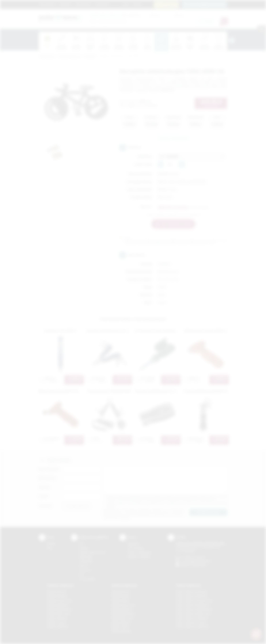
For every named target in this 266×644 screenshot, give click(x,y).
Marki (116, 4)
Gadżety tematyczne (70, 57)
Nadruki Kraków (120, 600)
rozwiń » (111, 506)
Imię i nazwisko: (49, 469)
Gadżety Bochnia (57, 592)
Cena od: (155, 15)
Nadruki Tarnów (120, 627)
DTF (82, 543)
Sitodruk (84, 548)
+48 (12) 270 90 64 (194, 557)
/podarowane (199, 565)
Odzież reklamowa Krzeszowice (194, 600)
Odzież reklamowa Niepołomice (194, 609)
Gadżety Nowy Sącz (59, 614)
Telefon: (44, 487)
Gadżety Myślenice (58, 605)
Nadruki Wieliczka (122, 631)
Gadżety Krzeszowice (60, 600)
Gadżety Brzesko (57, 596)
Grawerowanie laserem (93, 552)
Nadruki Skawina (121, 623)
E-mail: (43, 496)
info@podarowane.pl (199, 561)
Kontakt (137, 4)
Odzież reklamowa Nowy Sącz (193, 614)
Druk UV (84, 566)
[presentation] (232, 40)
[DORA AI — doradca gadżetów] (256, 634)
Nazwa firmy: (47, 478)
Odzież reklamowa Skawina (192, 618)
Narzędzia (90, 57)
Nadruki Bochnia (121, 592)
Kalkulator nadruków (139, 557)
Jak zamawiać (83, 4)
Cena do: (179, 15)
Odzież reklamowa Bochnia (192, 596)
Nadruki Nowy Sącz (123, 618)
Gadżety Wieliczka (58, 627)
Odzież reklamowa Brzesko (192, 592)
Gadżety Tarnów (57, 623)
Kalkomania (86, 557)
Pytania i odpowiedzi (139, 552)
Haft (82, 574)
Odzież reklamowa (188, 585)
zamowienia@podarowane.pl (206, 4)
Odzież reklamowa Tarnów (191, 623)
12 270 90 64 (168, 4)
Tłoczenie (85, 570)
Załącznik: (45, 506)
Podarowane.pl (47, 57)
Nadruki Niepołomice (123, 614)
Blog (126, 4)
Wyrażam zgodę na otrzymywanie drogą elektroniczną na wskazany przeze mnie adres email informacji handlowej (167, 504)
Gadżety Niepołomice (59, 609)
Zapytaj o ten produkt (173, 138)
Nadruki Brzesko (121, 596)
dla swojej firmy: (115, 15)
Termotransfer (88, 579)
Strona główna (47, 4)
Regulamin (65, 4)
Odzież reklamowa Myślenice (193, 605)
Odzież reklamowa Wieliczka (192, 627)
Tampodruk (86, 561)
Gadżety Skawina (57, 618)
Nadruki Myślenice (122, 609)
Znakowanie (102, 4)
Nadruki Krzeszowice (124, 605)
